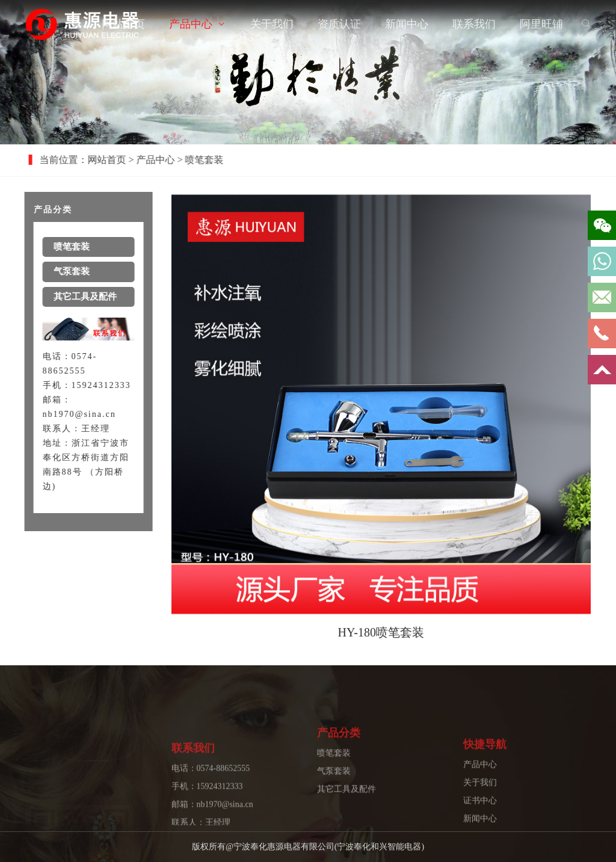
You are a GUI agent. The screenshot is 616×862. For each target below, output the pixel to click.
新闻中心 (407, 24)
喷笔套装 (334, 773)
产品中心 (191, 24)
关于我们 (272, 24)
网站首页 (123, 24)
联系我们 (474, 24)
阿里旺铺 (541, 24)
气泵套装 (334, 791)
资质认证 (339, 24)
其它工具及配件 (346, 809)
